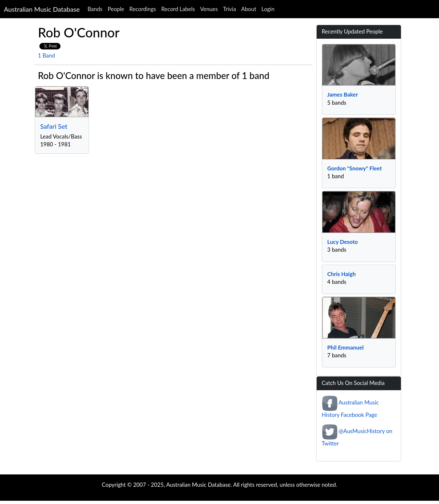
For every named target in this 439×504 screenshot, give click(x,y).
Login (268, 9)
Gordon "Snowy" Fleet (355, 168)
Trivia (229, 9)
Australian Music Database (42, 9)
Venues (209, 9)
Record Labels (178, 9)
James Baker (343, 94)
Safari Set (54, 126)
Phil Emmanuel (346, 347)
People (116, 9)
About (249, 9)
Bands (95, 9)
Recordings (143, 9)
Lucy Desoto (343, 242)
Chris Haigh (342, 274)
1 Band (47, 55)
